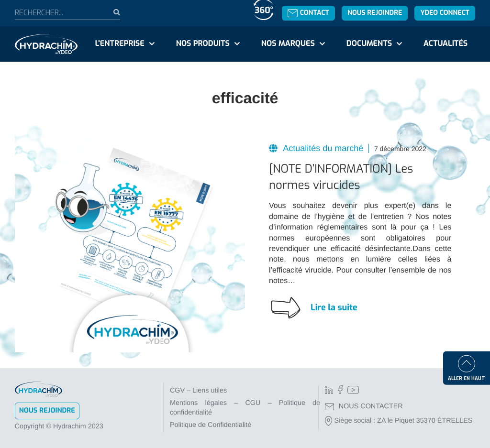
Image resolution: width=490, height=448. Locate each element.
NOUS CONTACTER (364, 406)
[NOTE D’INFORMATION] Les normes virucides (341, 177)
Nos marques (288, 44)
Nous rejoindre (375, 13)
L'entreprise (120, 44)
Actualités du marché (322, 148)
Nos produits (203, 44)
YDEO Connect (445, 13)
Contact (308, 13)
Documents (369, 44)
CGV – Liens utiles (198, 391)
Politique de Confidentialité (211, 425)
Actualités (445, 44)
